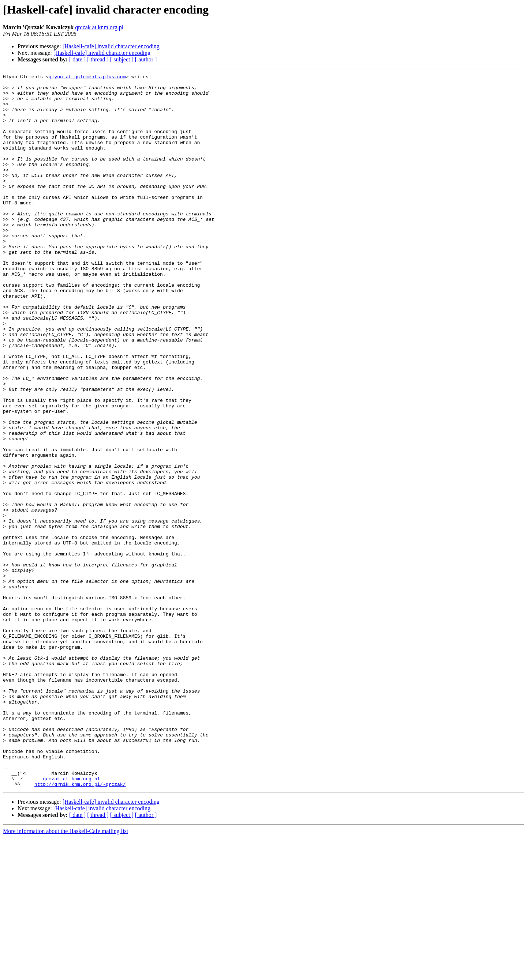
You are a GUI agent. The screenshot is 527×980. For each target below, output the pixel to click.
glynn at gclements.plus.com (87, 78)
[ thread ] (98, 59)
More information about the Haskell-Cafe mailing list (66, 974)
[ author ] (146, 59)
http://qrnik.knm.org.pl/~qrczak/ (80, 927)
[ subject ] (122, 59)
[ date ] (77, 59)
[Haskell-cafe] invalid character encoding (111, 46)
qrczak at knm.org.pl (99, 27)
